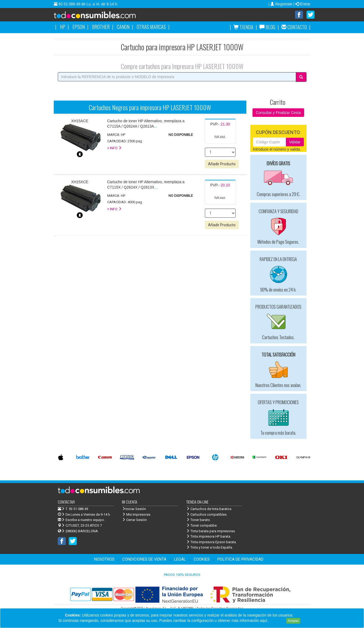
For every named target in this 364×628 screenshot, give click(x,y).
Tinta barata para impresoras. (211, 531)
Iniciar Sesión (134, 509)
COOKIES (202, 560)
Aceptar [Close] (293, 621)
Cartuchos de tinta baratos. (209, 509)
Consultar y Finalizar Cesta (278, 113)
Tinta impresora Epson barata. (211, 542)
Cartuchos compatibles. (207, 515)
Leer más (277, 621)
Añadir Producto (222, 164)
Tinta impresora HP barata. (209, 537)
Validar (295, 142)
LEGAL (180, 560)
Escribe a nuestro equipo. (81, 520)
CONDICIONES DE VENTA (144, 560)
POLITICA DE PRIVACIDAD (240, 560)
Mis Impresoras (136, 515)
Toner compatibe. (202, 526)
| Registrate (281, 4)
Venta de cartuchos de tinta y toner (103, 17)
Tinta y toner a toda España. (210, 548)
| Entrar (302, 4)
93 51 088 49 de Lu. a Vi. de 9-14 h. (88, 4)
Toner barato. (198, 520)
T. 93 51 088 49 (77, 509)
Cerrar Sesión (134, 520)
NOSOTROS (104, 560)
